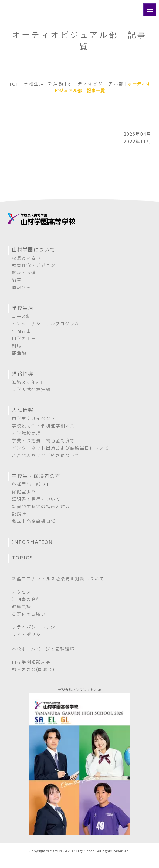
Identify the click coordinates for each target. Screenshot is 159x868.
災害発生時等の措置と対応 (41, 507)
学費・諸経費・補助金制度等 (43, 441)
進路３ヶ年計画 (29, 383)
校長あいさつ (26, 258)
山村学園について (33, 250)
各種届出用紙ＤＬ (31, 485)
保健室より (24, 492)
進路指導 (23, 374)
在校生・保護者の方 (36, 476)
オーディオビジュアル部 (95, 84)
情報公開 (22, 288)
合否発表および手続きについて (46, 456)
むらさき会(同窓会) (33, 670)
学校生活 (34, 84)
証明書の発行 (26, 599)
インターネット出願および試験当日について (60, 448)
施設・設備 (24, 273)
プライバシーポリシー (36, 627)
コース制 (21, 317)
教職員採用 (24, 607)
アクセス (22, 592)
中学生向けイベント (34, 419)
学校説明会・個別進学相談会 (43, 426)
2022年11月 (137, 141)
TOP (14, 84)
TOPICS (23, 558)
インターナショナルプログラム (46, 324)
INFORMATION (32, 542)
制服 (17, 346)
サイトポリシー (29, 635)
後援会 (19, 514)
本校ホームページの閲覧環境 (43, 649)
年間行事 (22, 331)
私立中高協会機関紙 (34, 521)
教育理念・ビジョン (34, 266)
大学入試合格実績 (31, 390)
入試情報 (23, 410)
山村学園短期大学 (31, 662)
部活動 (56, 84)
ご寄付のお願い (29, 614)
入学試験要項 (26, 434)
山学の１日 (24, 339)
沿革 (17, 280)
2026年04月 (137, 134)
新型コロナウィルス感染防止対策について (58, 579)
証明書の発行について (36, 499)
